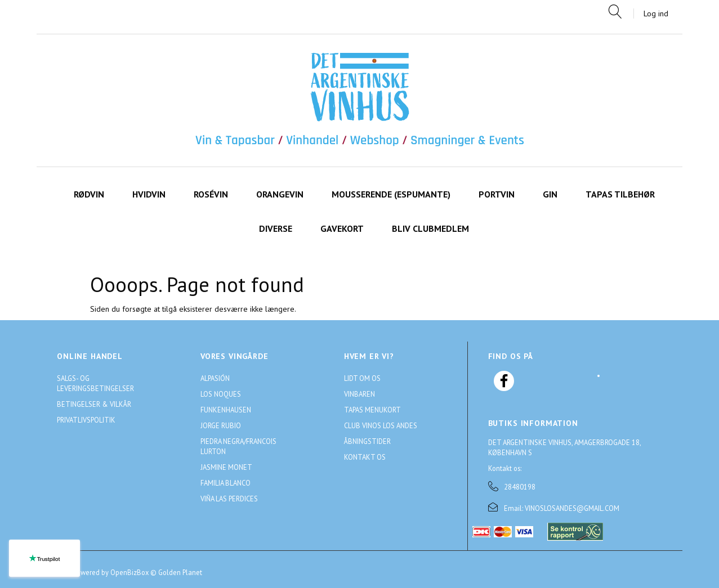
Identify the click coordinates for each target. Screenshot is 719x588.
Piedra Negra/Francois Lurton (238, 446)
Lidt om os (362, 378)
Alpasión (215, 378)
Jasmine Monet (226, 467)
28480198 (520, 487)
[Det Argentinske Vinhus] (360, 100)
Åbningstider (367, 441)
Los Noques (221, 394)
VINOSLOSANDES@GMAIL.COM (572, 508)
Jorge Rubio (221, 425)
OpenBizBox (129, 572)
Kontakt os (365, 457)
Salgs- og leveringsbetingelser (95, 383)
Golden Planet (180, 572)
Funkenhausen (226, 410)
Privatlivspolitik (86, 420)
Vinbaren (359, 394)
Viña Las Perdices (229, 499)
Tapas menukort (372, 410)
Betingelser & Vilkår (94, 404)
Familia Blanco (225, 483)
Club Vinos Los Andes (381, 425)
